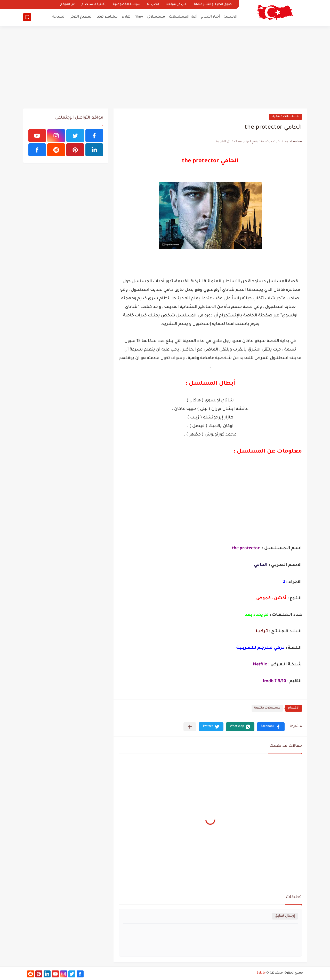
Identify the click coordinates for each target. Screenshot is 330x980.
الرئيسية (231, 17)
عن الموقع (67, 5)
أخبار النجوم (211, 17)
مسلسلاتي (156, 17)
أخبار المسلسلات (183, 17)
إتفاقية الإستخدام (94, 5)
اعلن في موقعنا (176, 5)
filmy (139, 17)
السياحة (59, 17)
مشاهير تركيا (107, 17)
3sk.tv (261, 973)
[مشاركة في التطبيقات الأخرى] (190, 727)
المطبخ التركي (81, 17)
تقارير (126, 17)
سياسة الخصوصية (127, 5)
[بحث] (27, 17)
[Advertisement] (165, 67)
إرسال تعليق (285, 916)
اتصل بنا (153, 5)
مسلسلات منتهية (285, 117)
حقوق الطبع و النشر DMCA (213, 5)
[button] (271, 727)
